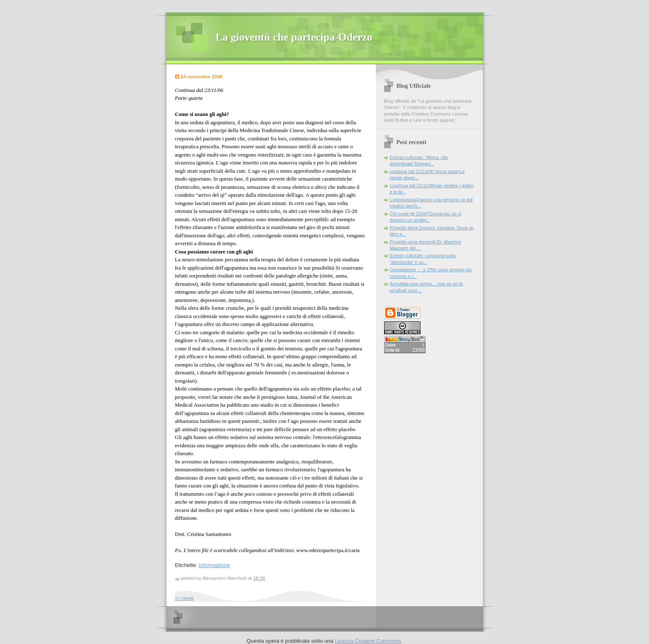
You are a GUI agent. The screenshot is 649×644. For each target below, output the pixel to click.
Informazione (214, 565)
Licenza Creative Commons (368, 641)
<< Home (184, 598)
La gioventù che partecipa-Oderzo (294, 37)
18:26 (259, 578)
